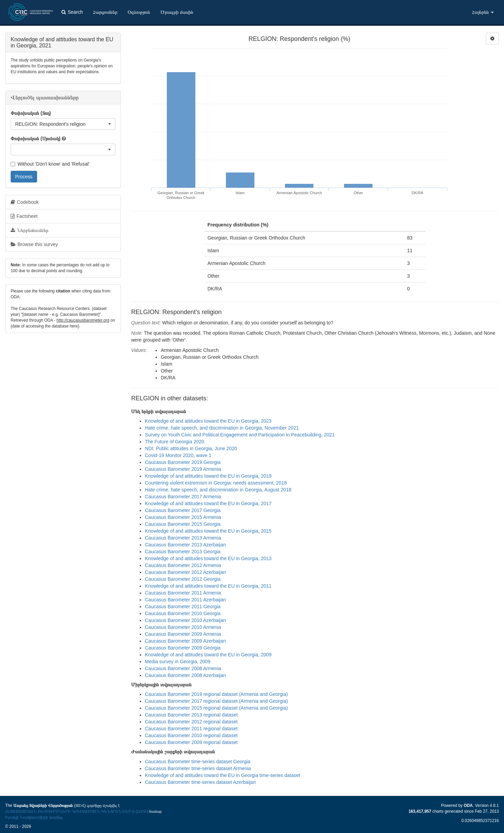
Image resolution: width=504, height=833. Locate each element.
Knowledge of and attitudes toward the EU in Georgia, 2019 (208, 476)
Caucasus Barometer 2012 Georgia (183, 579)
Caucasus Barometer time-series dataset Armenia (198, 768)
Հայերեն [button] (483, 12)
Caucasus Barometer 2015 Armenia (183, 517)
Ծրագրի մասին (177, 12)
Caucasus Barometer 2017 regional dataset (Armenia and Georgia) (216, 701)
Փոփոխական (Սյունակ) (36, 138)
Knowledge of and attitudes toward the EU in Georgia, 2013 (208, 558)
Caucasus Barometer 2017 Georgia (183, 510)
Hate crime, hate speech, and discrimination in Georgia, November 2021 (222, 428)
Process (24, 177)
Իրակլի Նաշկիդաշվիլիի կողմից (33, 817)
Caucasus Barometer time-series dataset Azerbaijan (200, 782)
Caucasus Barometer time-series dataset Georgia (198, 762)
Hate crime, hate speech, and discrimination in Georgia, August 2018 (218, 490)
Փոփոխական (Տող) (31, 113)
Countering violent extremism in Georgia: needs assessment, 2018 (216, 483)
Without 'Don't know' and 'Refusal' (50, 164)
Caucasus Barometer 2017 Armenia (183, 497)
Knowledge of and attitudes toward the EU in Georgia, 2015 (208, 531)
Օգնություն (139, 12)
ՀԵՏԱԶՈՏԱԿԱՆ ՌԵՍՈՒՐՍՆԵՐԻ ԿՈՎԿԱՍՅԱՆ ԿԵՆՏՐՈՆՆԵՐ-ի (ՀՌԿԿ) (77, 811)
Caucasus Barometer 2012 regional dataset (191, 722)
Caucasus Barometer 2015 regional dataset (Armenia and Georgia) (216, 708)
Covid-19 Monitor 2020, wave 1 (178, 455)
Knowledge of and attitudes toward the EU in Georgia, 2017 (208, 503)
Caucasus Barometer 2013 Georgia (183, 552)
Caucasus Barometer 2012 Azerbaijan (185, 572)
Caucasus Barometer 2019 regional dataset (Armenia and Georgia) (216, 694)
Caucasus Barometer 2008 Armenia (183, 668)
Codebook (25, 202)
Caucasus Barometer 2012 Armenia (183, 565)
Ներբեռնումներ (30, 230)
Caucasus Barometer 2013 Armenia (183, 538)
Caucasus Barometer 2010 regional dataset (191, 735)
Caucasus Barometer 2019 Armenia (183, 469)
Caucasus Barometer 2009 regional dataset (191, 742)
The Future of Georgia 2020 (175, 442)
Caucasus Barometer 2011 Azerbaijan (185, 600)
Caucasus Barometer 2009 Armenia (183, 634)
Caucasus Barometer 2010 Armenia (183, 627)
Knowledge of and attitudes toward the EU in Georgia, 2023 (208, 421)
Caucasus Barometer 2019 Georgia (183, 462)
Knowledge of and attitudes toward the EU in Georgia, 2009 (208, 655)
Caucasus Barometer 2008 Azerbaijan (185, 675)
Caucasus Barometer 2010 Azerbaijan (185, 620)
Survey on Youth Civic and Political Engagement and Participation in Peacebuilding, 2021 (240, 435)
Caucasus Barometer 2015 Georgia (183, 524)
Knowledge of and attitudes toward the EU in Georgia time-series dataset (222, 775)
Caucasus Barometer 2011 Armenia (183, 593)
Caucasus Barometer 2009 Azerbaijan (185, 641)
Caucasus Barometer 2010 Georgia (183, 613)
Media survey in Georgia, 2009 (178, 662)
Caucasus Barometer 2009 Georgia (183, 648)
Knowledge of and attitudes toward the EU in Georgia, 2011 (208, 586)
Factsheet (24, 216)
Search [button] (72, 12)
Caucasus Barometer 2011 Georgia (183, 607)
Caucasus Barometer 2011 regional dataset (191, 729)
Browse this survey (34, 244)
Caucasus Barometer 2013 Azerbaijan (185, 545)
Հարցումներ (105, 12)
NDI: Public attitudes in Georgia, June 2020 (191, 448)
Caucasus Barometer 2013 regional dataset (191, 715)
